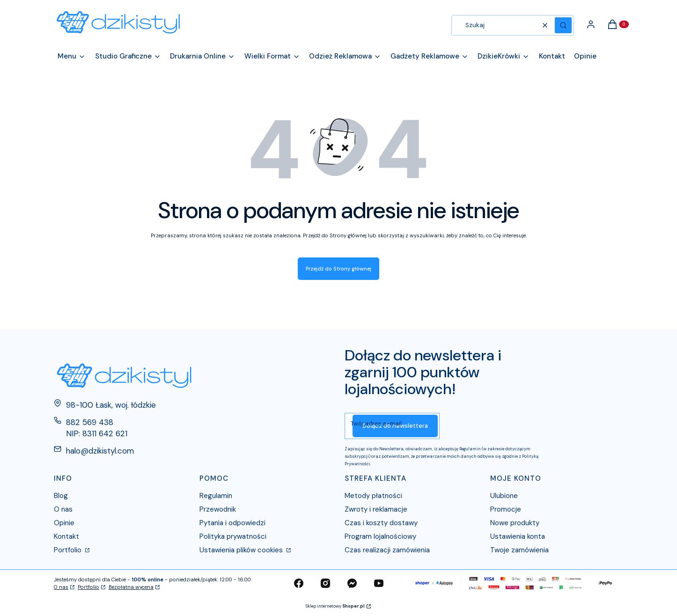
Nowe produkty (515, 523)
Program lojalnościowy (380, 536)
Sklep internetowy (335, 606)
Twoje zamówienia (519, 550)
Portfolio (69, 550)
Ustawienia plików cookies (242, 550)
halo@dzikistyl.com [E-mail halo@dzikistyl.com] (100, 451)
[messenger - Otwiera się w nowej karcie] (352, 583)
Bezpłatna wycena (131, 587)
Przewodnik (218, 509)
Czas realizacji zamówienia (387, 550)
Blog (61, 496)
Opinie (64, 523)
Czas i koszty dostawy (381, 523)
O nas (63, 509)
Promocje (506, 509)
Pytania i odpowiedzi (232, 523)
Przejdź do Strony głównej (338, 269)
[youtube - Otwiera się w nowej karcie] (379, 583)
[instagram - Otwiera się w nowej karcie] (325, 583)
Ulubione (504, 496)
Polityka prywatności (233, 536)
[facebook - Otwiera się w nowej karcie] (299, 583)
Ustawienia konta (518, 536)
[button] (563, 25)
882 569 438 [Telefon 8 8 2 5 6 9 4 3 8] (90, 422)
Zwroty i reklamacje (376, 509)
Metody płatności (373, 496)
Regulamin (216, 496)
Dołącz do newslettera (395, 426)
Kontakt (66, 536)
